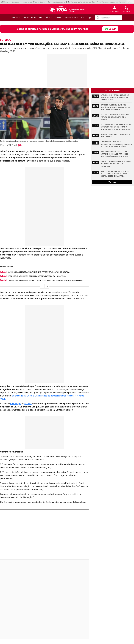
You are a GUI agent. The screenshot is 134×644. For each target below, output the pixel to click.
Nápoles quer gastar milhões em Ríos (81, 2)
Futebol (16, 18)
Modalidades (37, 18)
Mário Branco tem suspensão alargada (111, 2)
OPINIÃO (59, 18)
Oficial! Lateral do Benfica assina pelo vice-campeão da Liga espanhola (116, 164)
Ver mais (112, 182)
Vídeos (49, 18)
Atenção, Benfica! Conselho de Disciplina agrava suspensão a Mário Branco (115, 97)
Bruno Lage (16, 404)
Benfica (28, 404)
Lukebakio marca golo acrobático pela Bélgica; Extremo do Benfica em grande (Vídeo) (116, 144)
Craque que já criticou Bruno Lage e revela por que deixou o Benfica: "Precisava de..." (46, 280)
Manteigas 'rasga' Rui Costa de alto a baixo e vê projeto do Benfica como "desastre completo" (115, 174)
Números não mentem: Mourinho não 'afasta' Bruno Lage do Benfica (39, 272)
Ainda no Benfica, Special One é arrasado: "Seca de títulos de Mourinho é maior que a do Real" (115, 154)
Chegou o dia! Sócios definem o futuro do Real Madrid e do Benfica (115, 117)
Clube (26, 18)
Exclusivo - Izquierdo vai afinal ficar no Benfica (29, 2)
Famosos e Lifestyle (74, 18)
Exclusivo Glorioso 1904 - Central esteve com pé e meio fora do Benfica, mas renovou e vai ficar (116, 127)
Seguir (110, 29)
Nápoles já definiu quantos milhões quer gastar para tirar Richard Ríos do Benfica (115, 107)
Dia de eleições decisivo (56, 2)
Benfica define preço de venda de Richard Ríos (116, 136)
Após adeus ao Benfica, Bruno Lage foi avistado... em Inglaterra (37, 276)
